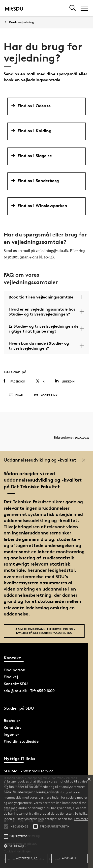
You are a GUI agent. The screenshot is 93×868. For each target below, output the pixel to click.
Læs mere (81, 819)
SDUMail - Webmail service (29, 771)
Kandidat (12, 728)
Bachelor (12, 721)
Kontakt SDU (16, 684)
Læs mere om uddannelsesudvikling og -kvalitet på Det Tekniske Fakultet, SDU (44, 631)
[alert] (46, 822)
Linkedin (65, 381)
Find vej (11, 677)
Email (16, 395)
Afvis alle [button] (69, 858)
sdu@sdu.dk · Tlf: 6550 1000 (29, 691)
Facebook (15, 381)
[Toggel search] (73, 8)
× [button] (89, 779)
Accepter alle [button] (27, 858)
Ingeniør (11, 734)
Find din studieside (21, 741)
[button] (46, 846)
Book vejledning (22, 22)
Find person (15, 670)
